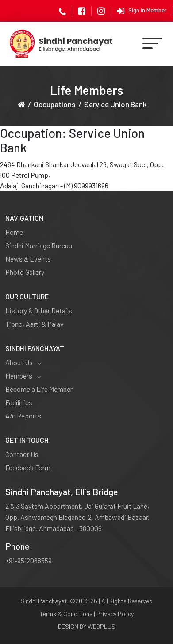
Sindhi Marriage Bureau (39, 245)
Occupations (54, 104)
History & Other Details (39, 310)
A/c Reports (23, 416)
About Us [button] (24, 363)
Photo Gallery (25, 272)
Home (14, 232)
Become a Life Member (39, 389)
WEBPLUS (102, 626)
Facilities (19, 402)
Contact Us (22, 454)
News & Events (28, 259)
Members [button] (23, 376)
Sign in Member (142, 11)
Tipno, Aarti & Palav (35, 324)
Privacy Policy (115, 614)
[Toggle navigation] (152, 44)
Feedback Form (28, 467)
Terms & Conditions (66, 614)
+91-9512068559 (29, 560)
